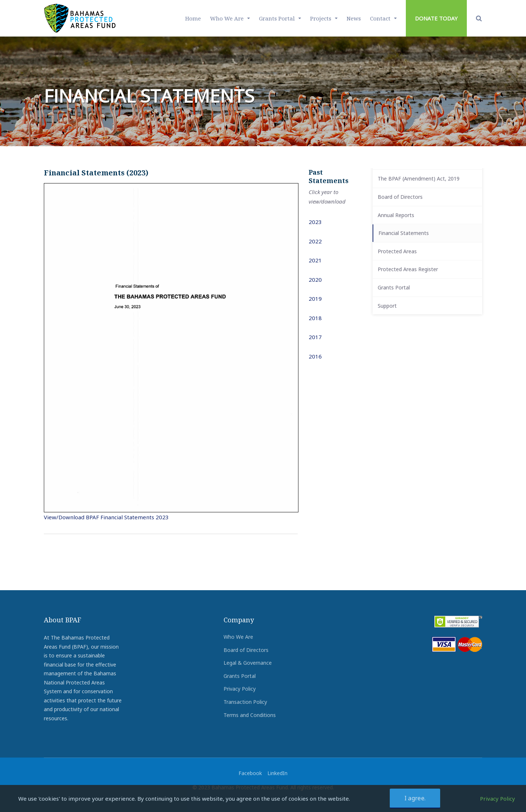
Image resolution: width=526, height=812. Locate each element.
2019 (315, 299)
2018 (315, 318)
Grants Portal (277, 18)
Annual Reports (396, 215)
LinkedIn (277, 773)
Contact (380, 18)
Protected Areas (397, 251)
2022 (315, 241)
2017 (315, 337)
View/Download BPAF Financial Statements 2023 (106, 517)
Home (193, 18)
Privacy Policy (240, 689)
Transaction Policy (245, 702)
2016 (315, 356)
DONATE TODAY (436, 18)
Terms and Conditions (250, 715)
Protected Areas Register (408, 269)
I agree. (415, 798)
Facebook (250, 773)
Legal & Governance (248, 663)
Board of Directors (400, 197)
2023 (315, 222)
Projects (321, 18)
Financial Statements (404, 233)
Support (387, 306)
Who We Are (227, 18)
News (354, 18)
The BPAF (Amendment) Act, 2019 (419, 179)
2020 (315, 280)
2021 (315, 260)
